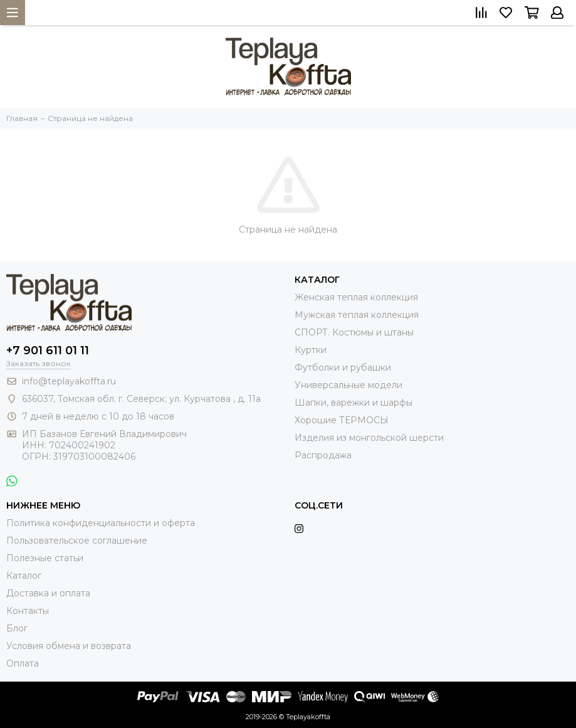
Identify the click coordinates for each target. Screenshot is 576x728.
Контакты (28, 611)
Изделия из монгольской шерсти (369, 438)
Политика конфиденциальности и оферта (101, 523)
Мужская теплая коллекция (357, 315)
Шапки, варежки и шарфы (353, 403)
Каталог (24, 576)
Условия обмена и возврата (69, 646)
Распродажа (323, 455)
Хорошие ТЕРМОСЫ (342, 420)
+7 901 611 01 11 (48, 351)
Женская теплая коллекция (356, 297)
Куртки (311, 350)
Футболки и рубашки (343, 367)
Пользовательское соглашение (77, 541)
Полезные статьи (45, 558)
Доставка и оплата (48, 593)
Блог (17, 628)
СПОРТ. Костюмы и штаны (354, 332)
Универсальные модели (348, 385)
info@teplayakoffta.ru (69, 381)
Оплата (23, 663)
